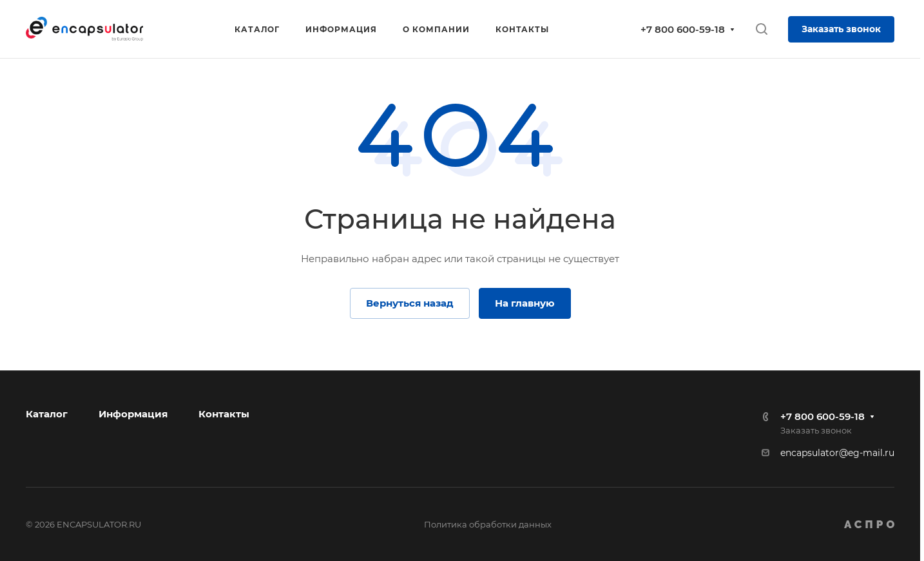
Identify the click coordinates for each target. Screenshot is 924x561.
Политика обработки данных (488, 524)
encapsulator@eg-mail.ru (837, 453)
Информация (133, 414)
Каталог (47, 414)
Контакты (224, 414)
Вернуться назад (410, 303)
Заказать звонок (841, 29)
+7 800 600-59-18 (683, 29)
